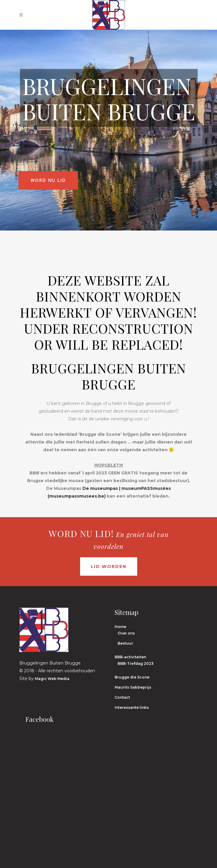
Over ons (126, 633)
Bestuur (125, 643)
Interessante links (132, 707)
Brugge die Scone (132, 677)
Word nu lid (48, 180)
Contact (122, 697)
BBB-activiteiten (130, 657)
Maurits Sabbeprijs (133, 687)
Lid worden (109, 566)
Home (120, 627)
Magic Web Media (52, 679)
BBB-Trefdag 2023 (136, 663)
